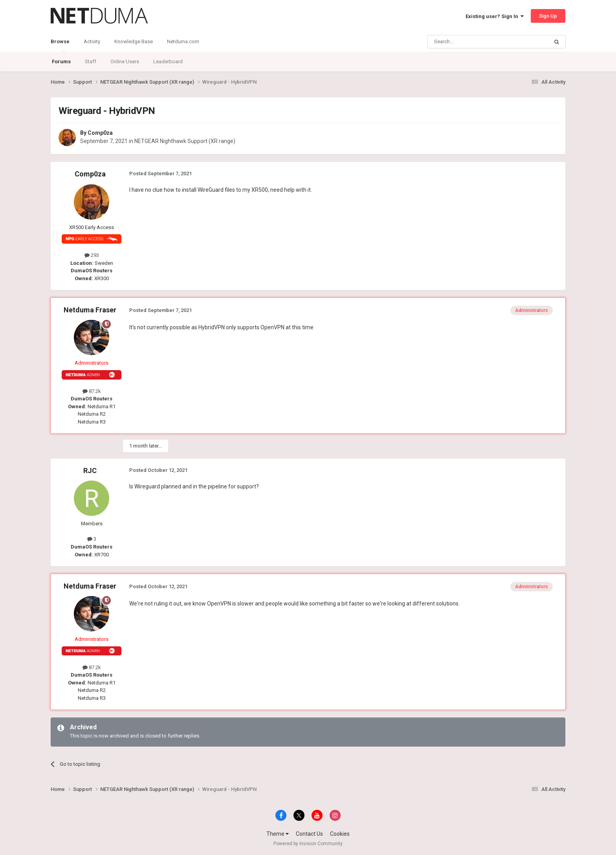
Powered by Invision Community (308, 844)
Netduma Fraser (90, 310)
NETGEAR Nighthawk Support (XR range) (185, 141)
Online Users (125, 61)
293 (92, 255)
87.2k (92, 391)
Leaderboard (168, 61)
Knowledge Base (134, 41)
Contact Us (309, 834)
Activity (92, 41)
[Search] (469, 42)
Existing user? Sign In (495, 16)
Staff (91, 61)
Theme (278, 834)
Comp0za (100, 133)
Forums (61, 61)
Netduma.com (183, 41)
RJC (90, 471)
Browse (60, 45)
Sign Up (548, 16)
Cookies (340, 834)
